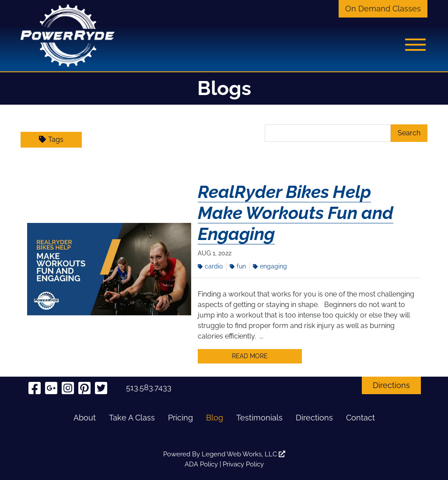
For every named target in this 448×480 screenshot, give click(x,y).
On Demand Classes (383, 9)
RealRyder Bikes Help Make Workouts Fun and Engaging (296, 213)
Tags (51, 139)
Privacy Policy (243, 464)
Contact (360, 418)
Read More (250, 356)
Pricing (180, 418)
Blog (215, 418)
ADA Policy (201, 464)
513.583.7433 (149, 387)
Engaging (270, 266)
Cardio (210, 266)
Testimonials (259, 418)
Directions (391, 385)
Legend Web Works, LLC (243, 454)
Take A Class (132, 418)
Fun (238, 266)
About (85, 418)
